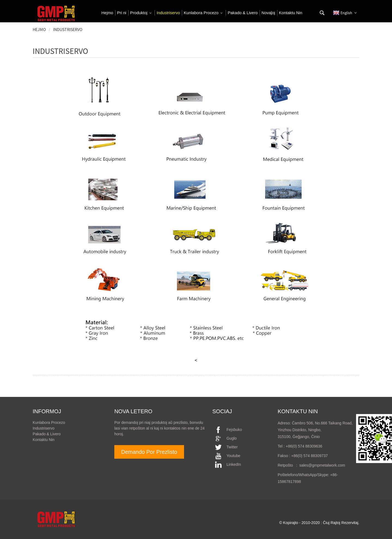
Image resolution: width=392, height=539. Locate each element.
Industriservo (68, 29)
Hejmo (39, 29)
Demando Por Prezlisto (149, 452)
